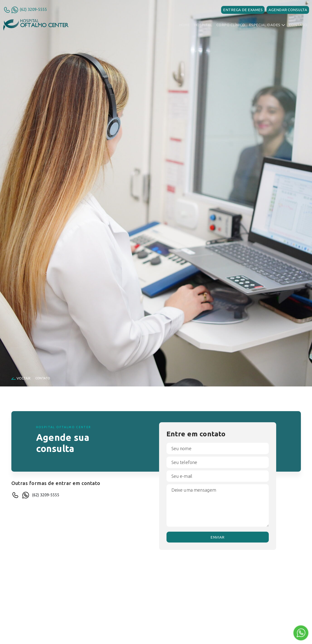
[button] (267, 25)
